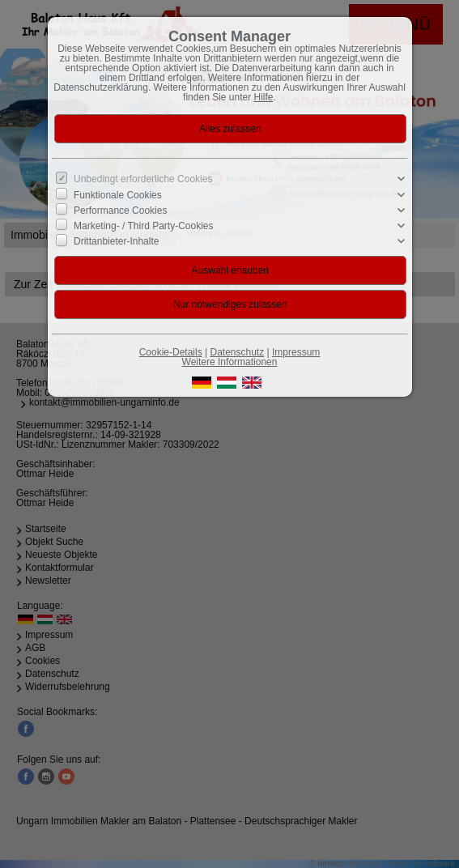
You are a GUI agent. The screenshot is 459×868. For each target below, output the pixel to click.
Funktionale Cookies (118, 194)
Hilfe (264, 97)
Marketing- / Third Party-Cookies (144, 226)
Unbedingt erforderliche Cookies (143, 179)
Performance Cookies (120, 211)
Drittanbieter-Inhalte (116, 241)
